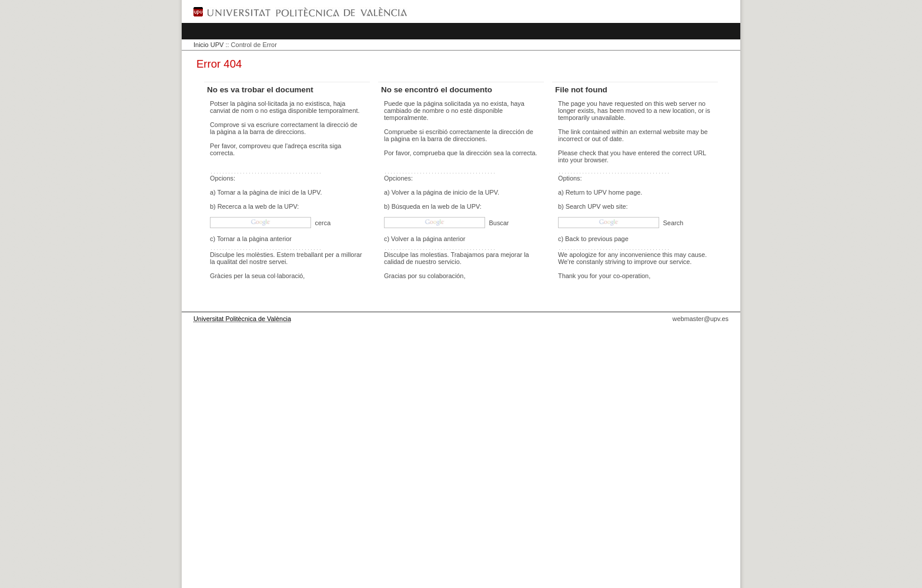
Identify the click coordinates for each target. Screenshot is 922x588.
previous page (608, 239)
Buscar (498, 223)
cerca (322, 223)
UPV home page (617, 192)
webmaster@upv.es (701, 319)
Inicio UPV (208, 45)
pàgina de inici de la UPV (285, 192)
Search (672, 223)
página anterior (444, 239)
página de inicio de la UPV (461, 192)
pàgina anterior (270, 239)
